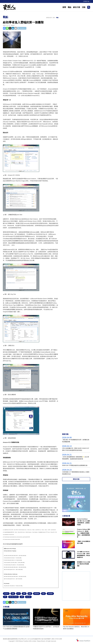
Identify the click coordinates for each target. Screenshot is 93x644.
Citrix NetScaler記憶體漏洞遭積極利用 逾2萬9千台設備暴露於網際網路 (16, 628)
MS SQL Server (13, 597)
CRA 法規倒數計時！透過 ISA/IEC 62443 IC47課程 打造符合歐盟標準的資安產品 (76, 449)
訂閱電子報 (86, 1)
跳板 (43, 594)
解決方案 (77, 7)
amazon (6, 593)
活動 (84, 7)
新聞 (64, 7)
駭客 (30, 594)
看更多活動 (76, 479)
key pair (28, 597)
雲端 (13, 594)
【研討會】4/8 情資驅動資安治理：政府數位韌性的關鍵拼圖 (76, 441)
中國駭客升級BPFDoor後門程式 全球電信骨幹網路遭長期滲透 (46, 628)
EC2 (18, 593)
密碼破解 (50, 594)
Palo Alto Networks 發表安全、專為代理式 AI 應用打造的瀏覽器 (76, 628)
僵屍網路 (37, 594)
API (5, 597)
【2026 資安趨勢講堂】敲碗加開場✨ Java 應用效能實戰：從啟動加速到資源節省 (75, 458)
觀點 (70, 7)
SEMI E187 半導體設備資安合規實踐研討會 (75, 465)
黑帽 (24, 594)
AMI (22, 597)
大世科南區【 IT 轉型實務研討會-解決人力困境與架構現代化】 (76, 473)
